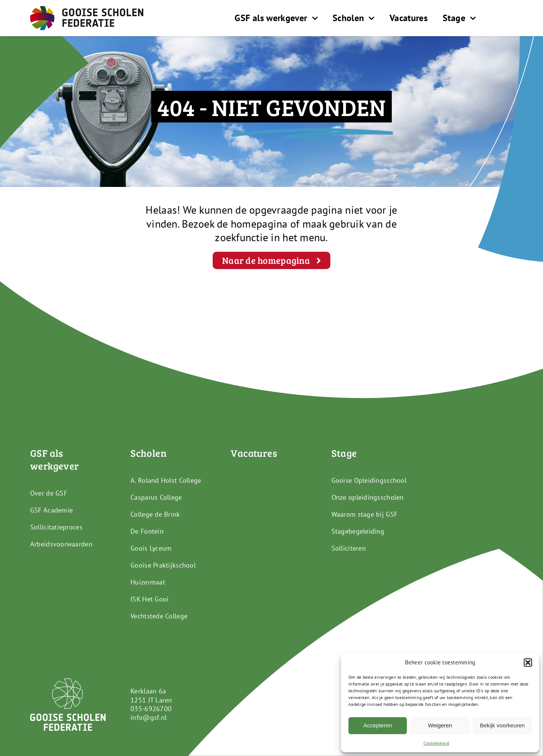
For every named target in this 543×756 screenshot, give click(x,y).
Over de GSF (49, 493)
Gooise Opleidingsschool (369, 480)
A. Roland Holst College (166, 480)
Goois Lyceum (151, 548)
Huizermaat (148, 582)
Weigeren (440, 725)
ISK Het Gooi (150, 599)
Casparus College (156, 497)
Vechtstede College (159, 616)
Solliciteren (349, 548)
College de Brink (155, 514)
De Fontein (147, 531)
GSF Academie (51, 510)
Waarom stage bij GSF (364, 514)
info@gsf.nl (149, 717)
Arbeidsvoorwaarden (61, 544)
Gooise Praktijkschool (163, 565)
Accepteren (378, 725)
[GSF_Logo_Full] (87, 9)
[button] (528, 663)
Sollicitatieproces (56, 527)
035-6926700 (151, 709)
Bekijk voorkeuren (502, 725)
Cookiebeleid (436, 743)
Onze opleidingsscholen (368, 497)
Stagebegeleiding (358, 531)
